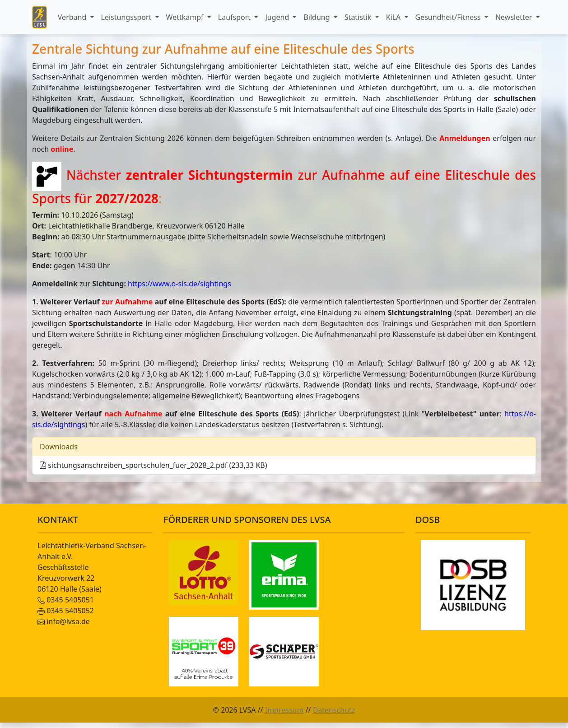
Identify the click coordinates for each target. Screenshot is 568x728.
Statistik (359, 17)
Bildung (317, 17)
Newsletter (515, 17)
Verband (73, 17)
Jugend (278, 17)
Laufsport (235, 17)
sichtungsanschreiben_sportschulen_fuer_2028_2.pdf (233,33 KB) (154, 465)
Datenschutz (334, 710)
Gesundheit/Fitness (449, 17)
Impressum (284, 710)
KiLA (394, 17)
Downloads (59, 447)
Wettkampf (186, 17)
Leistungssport (127, 17)
